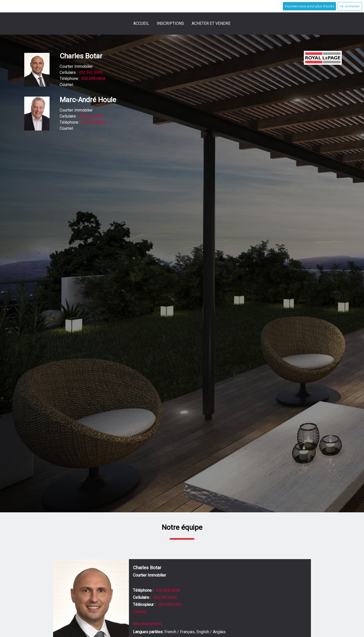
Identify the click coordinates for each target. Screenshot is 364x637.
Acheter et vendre (211, 24)
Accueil (141, 24)
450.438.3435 (170, 605)
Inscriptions (170, 24)
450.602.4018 (91, 116)
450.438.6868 (93, 79)
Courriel (66, 85)
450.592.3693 (91, 73)
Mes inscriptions (147, 624)
